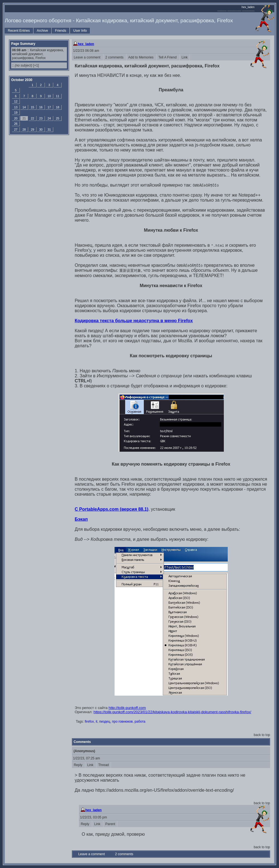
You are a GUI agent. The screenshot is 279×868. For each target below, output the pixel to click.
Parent (110, 824)
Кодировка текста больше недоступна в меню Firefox (134, 321)
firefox (89, 722)
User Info (80, 31)
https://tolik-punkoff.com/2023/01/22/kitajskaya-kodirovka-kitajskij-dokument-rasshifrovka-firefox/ (173, 712)
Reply (78, 765)
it (96, 722)
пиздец (105, 722)
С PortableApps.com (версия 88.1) (111, 509)
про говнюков (122, 722)
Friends (60, 31)
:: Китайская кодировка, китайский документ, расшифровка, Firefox (38, 54)
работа (140, 722)
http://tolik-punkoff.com (127, 708)
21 (24, 118)
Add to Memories (141, 57)
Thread (104, 765)
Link (185, 57)
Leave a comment (88, 57)
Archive (42, 31)
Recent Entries (19, 31)
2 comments (115, 57)
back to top (262, 735)
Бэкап (81, 519)
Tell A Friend (168, 57)
